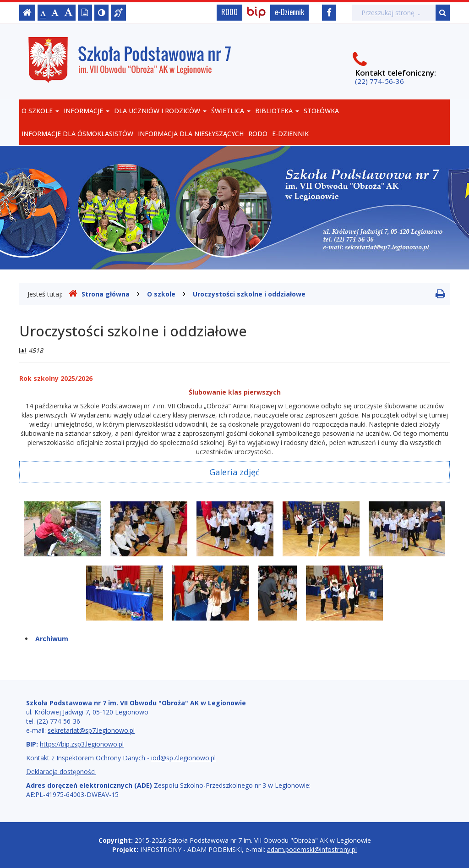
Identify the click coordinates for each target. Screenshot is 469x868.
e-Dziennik (289, 12)
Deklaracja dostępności (61, 772)
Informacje (87, 111)
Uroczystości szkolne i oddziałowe (249, 294)
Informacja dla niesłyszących (191, 134)
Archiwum (52, 639)
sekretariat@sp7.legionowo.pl (91, 730)
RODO (229, 12)
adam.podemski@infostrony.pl (312, 849)
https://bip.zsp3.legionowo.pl (82, 744)
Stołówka (321, 111)
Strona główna (99, 294)
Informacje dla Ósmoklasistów (77, 134)
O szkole (40, 111)
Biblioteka (277, 111)
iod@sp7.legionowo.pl (183, 758)
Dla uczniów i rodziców (160, 111)
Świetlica (231, 111)
